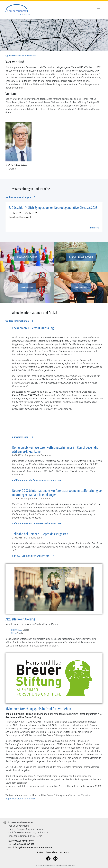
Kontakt (40, 852)
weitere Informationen (19, 321)
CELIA (14, 633)
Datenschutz (52, 852)
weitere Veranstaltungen (20, 197)
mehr (95, 228)
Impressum (64, 852)
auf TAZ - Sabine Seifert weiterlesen (33, 556)
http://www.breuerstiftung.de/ (20, 799)
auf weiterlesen (23, 437)
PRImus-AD (17, 630)
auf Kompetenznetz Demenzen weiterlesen (36, 480)
